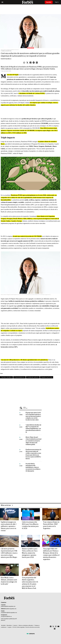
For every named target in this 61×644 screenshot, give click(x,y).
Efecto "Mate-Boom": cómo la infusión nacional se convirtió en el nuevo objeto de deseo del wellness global (33, 441)
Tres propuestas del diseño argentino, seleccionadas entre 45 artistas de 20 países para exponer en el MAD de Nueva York (30, 583)
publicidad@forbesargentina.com (8, 606)
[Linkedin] (55, 629)
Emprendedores (19, 377)
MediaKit (3, 625)
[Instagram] (56, 627)
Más (32, 408)
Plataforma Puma (47, 377)
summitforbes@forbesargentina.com (9, 613)
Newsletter (9, 625)
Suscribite (49, 2)
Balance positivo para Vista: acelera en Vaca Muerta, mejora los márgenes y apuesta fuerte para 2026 (30, 553)
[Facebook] (51, 627)
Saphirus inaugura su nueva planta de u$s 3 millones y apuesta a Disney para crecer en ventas (9, 526)
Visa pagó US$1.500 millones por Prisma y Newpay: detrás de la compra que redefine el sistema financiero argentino (51, 554)
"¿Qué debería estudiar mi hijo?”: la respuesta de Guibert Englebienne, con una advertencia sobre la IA (33, 429)
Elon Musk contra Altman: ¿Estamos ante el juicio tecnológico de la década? (9, 581)
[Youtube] (58, 627)
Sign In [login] (57, 2)
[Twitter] (53, 627)
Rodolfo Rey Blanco (6, 59)
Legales (10, 627)
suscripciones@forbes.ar (6, 616)
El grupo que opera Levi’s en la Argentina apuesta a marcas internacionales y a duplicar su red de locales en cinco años (33, 416)
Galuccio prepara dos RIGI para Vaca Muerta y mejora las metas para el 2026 (30, 525)
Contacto (15, 625)
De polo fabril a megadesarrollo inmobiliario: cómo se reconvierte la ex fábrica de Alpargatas (33, 467)
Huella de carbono (33, 377)
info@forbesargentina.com (11, 609)
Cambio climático (6, 377)
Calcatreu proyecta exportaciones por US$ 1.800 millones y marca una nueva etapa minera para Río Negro (9, 553)
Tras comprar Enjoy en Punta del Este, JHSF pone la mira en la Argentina (51, 525)
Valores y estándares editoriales (26, 625)
